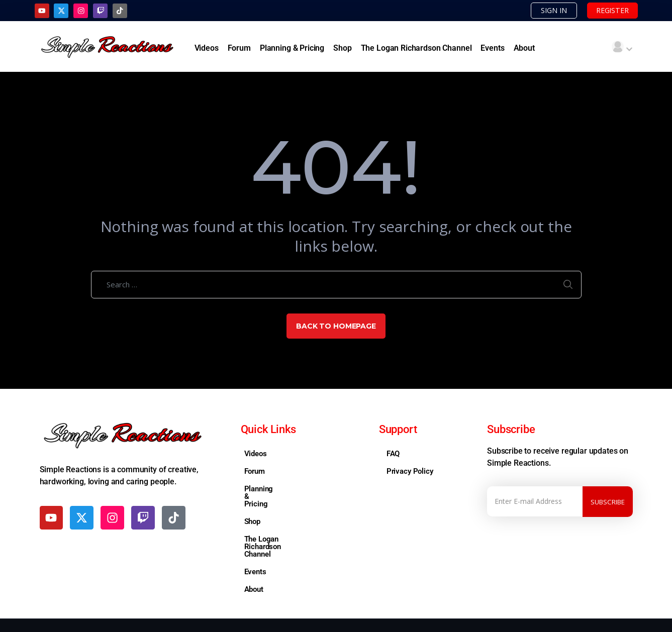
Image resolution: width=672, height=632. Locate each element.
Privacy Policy (410, 472)
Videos (207, 48)
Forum (239, 48)
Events (492, 48)
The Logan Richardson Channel (416, 48)
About (524, 48)
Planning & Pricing (292, 48)
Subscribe (608, 502)
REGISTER (609, 11)
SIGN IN (546, 11)
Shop (342, 48)
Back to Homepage (336, 327)
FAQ (393, 454)
